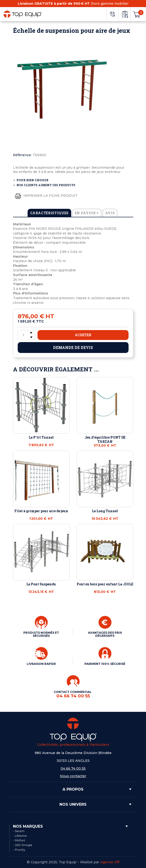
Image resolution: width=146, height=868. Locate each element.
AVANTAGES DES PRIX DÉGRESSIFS (105, 634)
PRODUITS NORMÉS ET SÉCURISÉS (41, 634)
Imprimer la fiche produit (45, 196)
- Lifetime (20, 836)
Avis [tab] (110, 213)
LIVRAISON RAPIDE (41, 664)
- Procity (19, 850)
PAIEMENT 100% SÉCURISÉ (105, 664)
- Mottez (19, 840)
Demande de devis (73, 347)
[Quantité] (26, 335)
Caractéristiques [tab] (49, 213)
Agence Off (110, 862)
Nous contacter (73, 776)
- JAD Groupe (23, 845)
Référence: (22, 155)
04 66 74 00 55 (73, 768)
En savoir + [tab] (87, 213)
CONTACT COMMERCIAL (73, 694)
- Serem (19, 831)
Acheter (83, 335)
